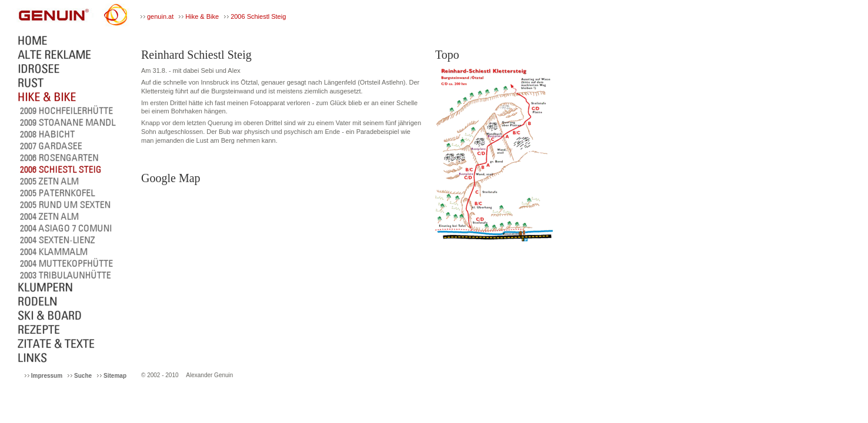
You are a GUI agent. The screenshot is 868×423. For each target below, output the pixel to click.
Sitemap (115, 376)
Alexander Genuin (209, 375)
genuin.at (160, 16)
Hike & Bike (202, 16)
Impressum (47, 376)
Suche (83, 376)
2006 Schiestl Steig (258, 16)
